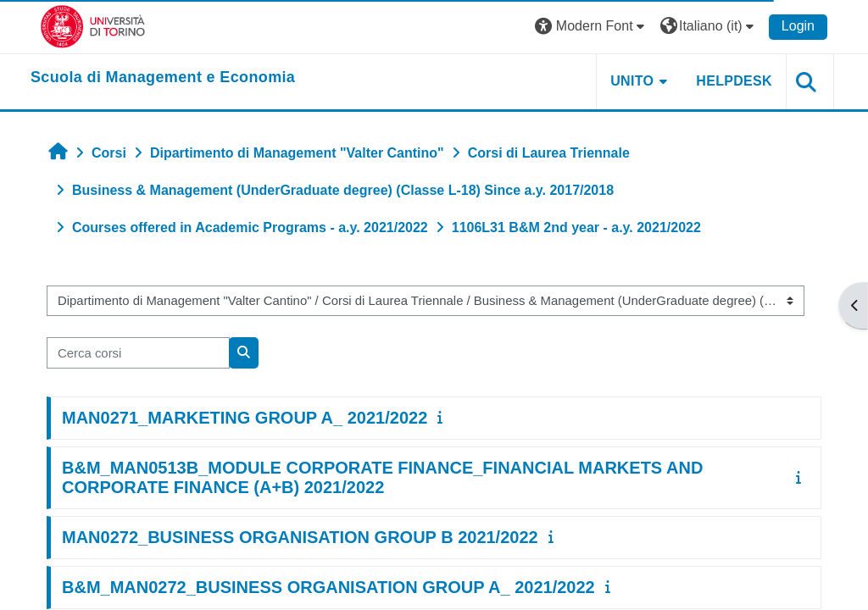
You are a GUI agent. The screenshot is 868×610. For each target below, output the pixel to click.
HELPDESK (734, 81)
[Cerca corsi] (138, 352)
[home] (163, 78)
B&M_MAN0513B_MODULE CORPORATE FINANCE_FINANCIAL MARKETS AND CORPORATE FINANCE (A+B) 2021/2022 (382, 477)
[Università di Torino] (93, 26)
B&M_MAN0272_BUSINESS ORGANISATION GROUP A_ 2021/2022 (328, 587)
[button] (592, 27)
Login (798, 26)
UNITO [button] (632, 81)
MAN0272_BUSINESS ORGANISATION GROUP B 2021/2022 (300, 537)
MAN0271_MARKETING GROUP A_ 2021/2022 (245, 418)
